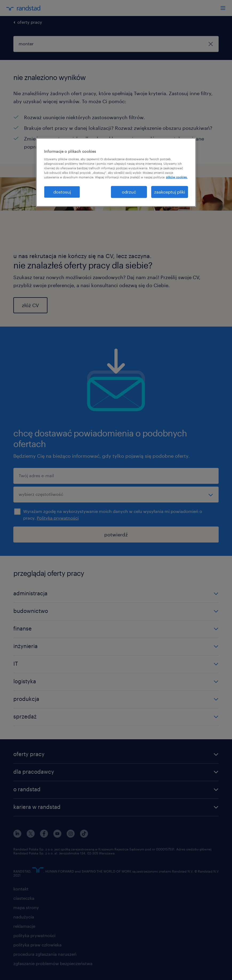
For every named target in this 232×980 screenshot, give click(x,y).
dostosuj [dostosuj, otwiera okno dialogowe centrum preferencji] (62, 192)
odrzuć (129, 192)
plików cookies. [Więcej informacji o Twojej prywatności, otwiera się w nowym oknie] (177, 177)
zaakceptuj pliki (170, 192)
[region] (116, 172)
